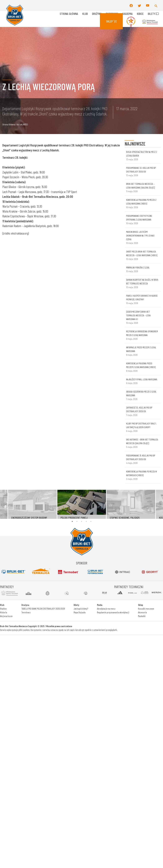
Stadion (3, 609)
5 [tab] (91, 521)
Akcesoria (142, 612)
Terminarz (26, 612)
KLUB (85, 14)
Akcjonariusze (6, 616)
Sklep (111, 21)
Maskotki (142, 616)
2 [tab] (77, 521)
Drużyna (97, 14)
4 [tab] (86, 521)
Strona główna (69, 14)
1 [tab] (72, 521)
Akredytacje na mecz (106, 609)
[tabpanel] (82, 504)
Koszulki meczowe (146, 609)
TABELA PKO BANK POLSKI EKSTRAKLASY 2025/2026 (43, 609)
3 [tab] (82, 521)
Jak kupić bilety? (81, 609)
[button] (156, 5)
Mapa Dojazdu (80, 612)
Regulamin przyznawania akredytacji (113, 612)
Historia (3, 612)
